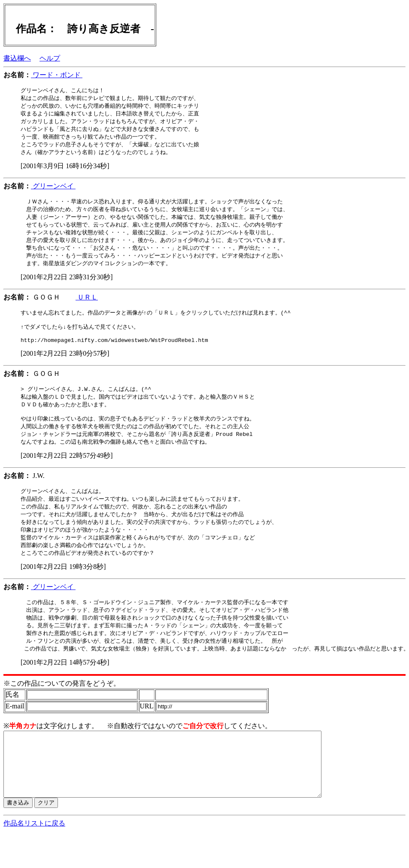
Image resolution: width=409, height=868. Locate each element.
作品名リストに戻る (34, 860)
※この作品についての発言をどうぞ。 (62, 707)
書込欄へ (17, 58)
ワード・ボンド (57, 75)
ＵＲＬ (87, 305)
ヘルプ (50, 58)
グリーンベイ (53, 190)
